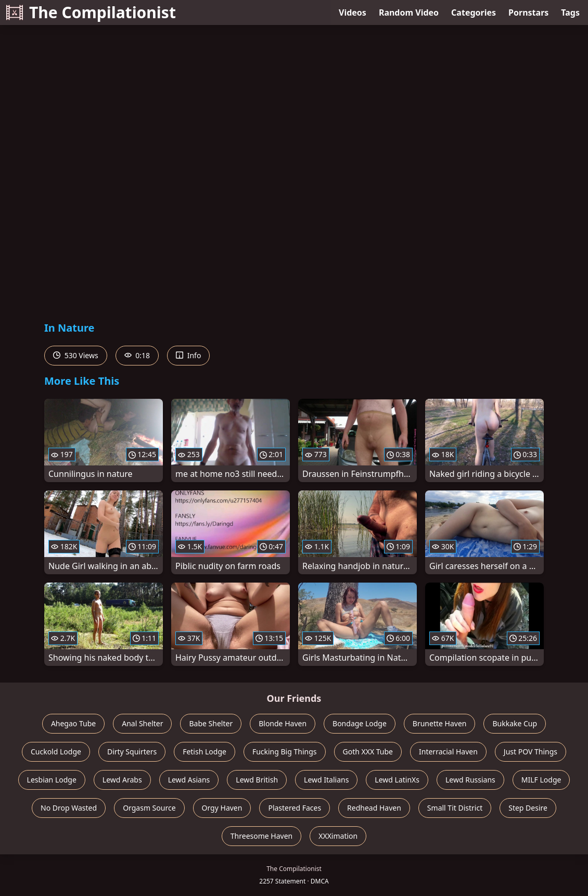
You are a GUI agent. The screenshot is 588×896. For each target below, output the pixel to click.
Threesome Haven (261, 836)
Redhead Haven (374, 808)
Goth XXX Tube (368, 752)
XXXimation (338, 836)
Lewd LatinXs (397, 780)
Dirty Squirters (132, 752)
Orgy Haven (222, 808)
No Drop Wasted (69, 808)
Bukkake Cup (515, 723)
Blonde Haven (283, 723)
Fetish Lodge (204, 752)
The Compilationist (91, 12)
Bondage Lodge (360, 723)
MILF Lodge (541, 780)
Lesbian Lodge (52, 780)
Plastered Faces (295, 808)
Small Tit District (455, 808)
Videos (353, 12)
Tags (570, 12)
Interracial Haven (448, 752)
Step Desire (528, 808)
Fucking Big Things (285, 752)
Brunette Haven (440, 723)
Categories (474, 12)
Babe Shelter (211, 723)
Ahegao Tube (73, 723)
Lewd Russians (470, 780)
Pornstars (528, 12)
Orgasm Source (149, 808)
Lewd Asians (189, 780)
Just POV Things (531, 752)
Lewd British (257, 780)
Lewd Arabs (122, 780)
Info (188, 355)
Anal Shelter (142, 723)
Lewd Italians (326, 780)
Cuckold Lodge (56, 752)
